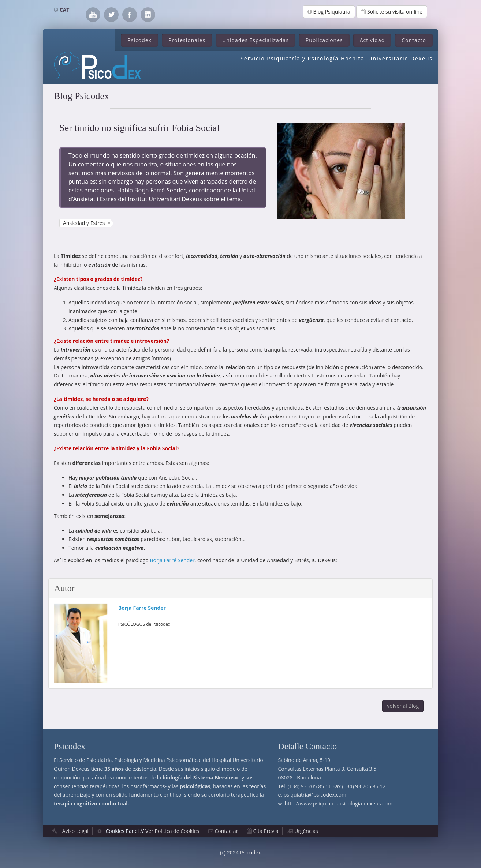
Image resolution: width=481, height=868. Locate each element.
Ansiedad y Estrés (84, 223)
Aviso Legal (75, 831)
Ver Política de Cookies (172, 831)
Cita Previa (266, 831)
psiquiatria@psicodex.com (315, 795)
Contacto (414, 40)
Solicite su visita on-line (392, 12)
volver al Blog (403, 706)
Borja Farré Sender (172, 560)
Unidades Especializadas (256, 40)
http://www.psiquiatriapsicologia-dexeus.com (339, 803)
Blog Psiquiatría (329, 12)
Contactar (227, 831)
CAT (65, 10)
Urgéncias (306, 831)
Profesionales (187, 40)
